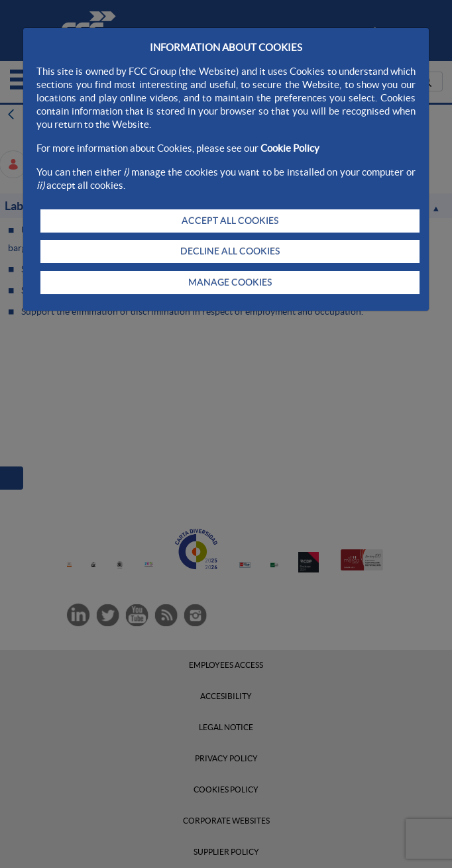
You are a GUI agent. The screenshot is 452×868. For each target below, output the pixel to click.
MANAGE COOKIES (230, 282)
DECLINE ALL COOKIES (230, 251)
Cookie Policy (290, 148)
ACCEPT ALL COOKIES (230, 221)
